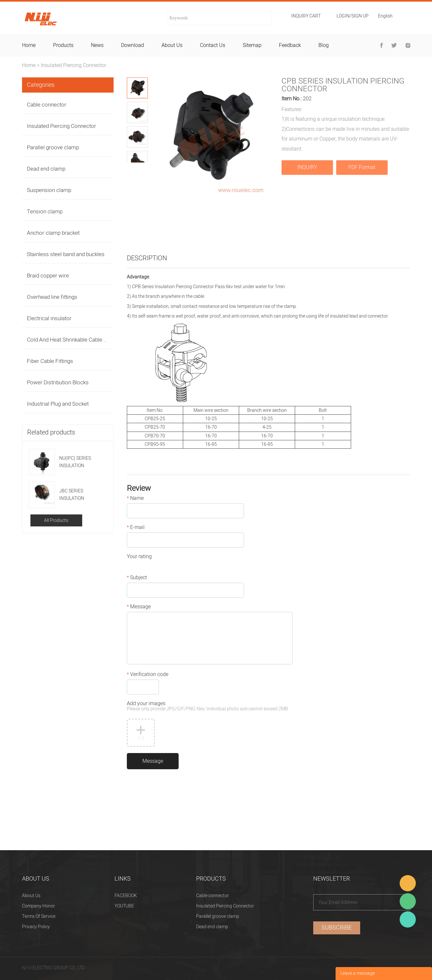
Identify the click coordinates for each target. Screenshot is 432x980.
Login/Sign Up (353, 16)
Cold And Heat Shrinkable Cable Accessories (80, 340)
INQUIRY (307, 167)
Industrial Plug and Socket (58, 404)
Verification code (148, 675)
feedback (290, 45)
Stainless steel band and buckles (66, 254)
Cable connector (47, 105)
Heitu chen (408, 919)
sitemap (252, 45)
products (63, 45)
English (385, 17)
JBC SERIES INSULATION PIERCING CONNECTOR (72, 495)
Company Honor (39, 906)
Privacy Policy (36, 927)
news (97, 45)
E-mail (136, 528)
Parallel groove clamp (53, 147)
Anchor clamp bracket (53, 233)
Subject (137, 578)
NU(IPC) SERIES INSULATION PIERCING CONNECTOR (75, 462)
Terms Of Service (39, 916)
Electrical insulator (49, 318)
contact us (213, 45)
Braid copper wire (48, 276)
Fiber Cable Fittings (50, 361)
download (133, 45)
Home (29, 65)
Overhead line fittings (52, 297)
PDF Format (362, 167)
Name (135, 499)
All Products (56, 520)
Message (139, 607)
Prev (132, 168)
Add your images (208, 707)
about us (172, 45)
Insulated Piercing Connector (73, 65)
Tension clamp (45, 212)
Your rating (139, 557)
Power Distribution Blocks (58, 383)
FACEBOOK (126, 896)
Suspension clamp (49, 190)
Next (143, 168)
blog (324, 45)
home (29, 45)
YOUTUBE (124, 906)
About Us (31, 896)
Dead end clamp (46, 169)
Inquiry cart (306, 16)
